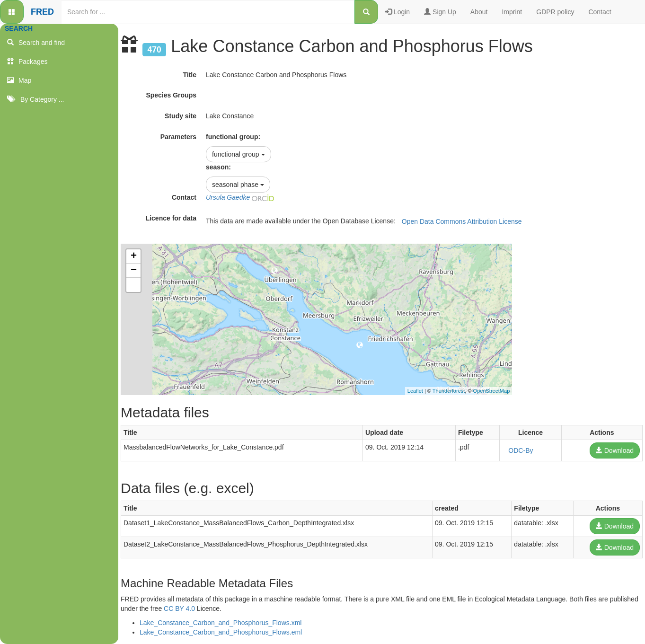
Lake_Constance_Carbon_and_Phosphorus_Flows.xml (221, 623)
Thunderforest (449, 391)
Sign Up (440, 12)
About (479, 12)
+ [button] (134, 256)
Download (615, 450)
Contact (600, 12)
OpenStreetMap (492, 391)
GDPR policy (555, 12)
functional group (239, 154)
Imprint (512, 12)
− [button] (134, 271)
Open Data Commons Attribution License (462, 221)
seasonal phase (238, 185)
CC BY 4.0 (179, 609)
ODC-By (521, 450)
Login (398, 12)
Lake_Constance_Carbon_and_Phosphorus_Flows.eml (221, 632)
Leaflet (415, 391)
